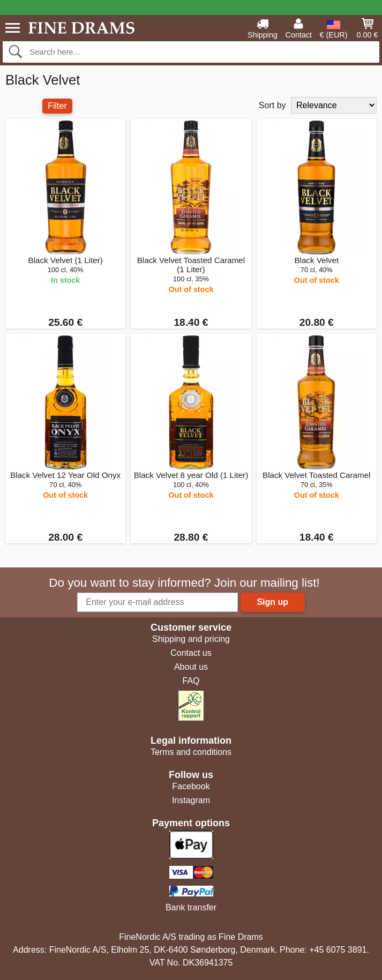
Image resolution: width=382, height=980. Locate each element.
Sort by (272, 105)
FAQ (191, 681)
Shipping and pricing (191, 639)
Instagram (191, 800)
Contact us (191, 653)
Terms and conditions (191, 752)
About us (191, 667)
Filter (57, 106)
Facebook (191, 786)
